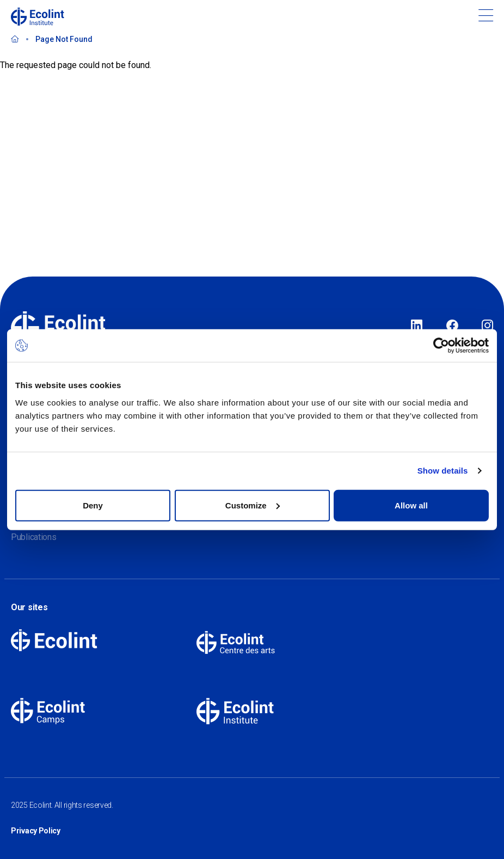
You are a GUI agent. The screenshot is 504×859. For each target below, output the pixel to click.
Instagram (487, 326)
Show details (443, 471)
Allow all (411, 505)
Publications (33, 537)
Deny (93, 505)
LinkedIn (417, 326)
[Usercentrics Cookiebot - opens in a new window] (441, 346)
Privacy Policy (36, 831)
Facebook (452, 326)
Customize (253, 505)
